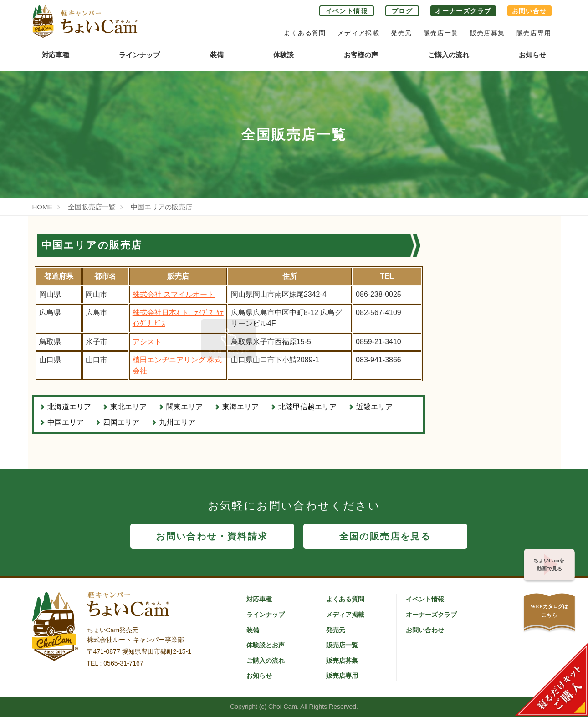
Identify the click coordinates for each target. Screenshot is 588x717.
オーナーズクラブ (463, 11)
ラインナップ (139, 55)
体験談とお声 (266, 645)
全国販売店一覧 (92, 207)
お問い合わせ (425, 630)
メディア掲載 (358, 33)
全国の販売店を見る (385, 536)
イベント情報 (347, 11)
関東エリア (184, 407)
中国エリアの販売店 (161, 207)
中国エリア (66, 422)
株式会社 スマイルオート (174, 294)
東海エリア (240, 407)
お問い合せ (529, 11)
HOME (43, 207)
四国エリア (121, 422)
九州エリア (177, 422)
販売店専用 (534, 33)
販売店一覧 (441, 33)
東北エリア (128, 407)
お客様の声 (361, 55)
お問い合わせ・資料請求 (212, 536)
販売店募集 (488, 33)
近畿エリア (374, 407)
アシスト (147, 342)
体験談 (284, 55)
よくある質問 (305, 33)
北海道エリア (69, 407)
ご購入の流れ (449, 55)
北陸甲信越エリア (307, 407)
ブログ (402, 11)
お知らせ (532, 55)
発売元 (401, 33)
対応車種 (56, 55)
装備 (217, 55)
